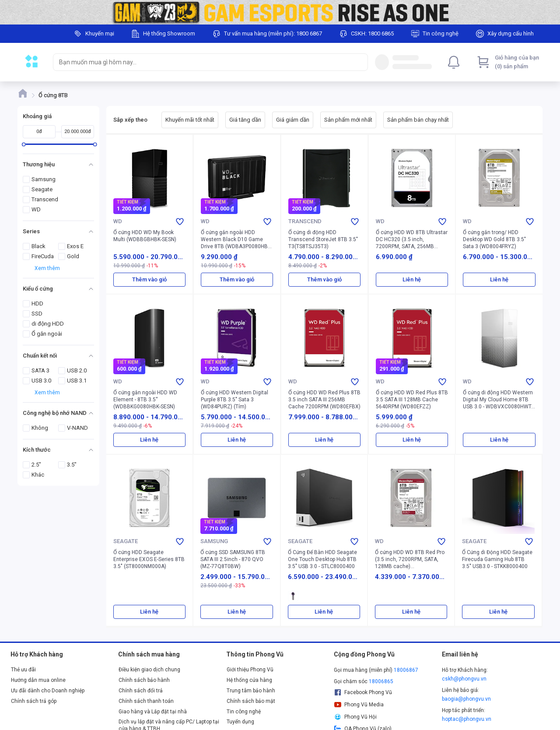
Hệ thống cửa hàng (249, 680)
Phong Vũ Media (359, 705)
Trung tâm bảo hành (251, 691)
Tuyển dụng (240, 722)
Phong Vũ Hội (355, 717)
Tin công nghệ (244, 712)
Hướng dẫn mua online (38, 680)
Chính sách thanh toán (146, 701)
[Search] (359, 62)
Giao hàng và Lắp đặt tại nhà (153, 712)
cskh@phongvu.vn (464, 679)
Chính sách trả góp (34, 701)
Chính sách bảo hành (144, 680)
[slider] (24, 144)
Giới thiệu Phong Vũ (250, 670)
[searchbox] (203, 62)
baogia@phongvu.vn (466, 699)
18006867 (406, 670)
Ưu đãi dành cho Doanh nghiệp (48, 691)
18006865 (381, 681)
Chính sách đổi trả (141, 691)
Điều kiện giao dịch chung (149, 670)
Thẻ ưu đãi (23, 670)
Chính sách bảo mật (251, 701)
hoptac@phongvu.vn (467, 719)
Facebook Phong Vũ (363, 692)
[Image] (280, 12)
